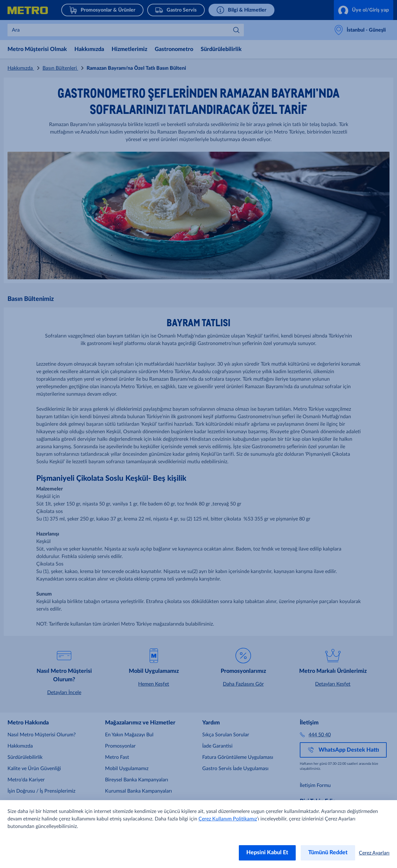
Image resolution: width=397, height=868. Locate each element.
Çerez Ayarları (374, 853)
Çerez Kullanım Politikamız (228, 819)
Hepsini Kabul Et (267, 853)
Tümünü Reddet (328, 853)
